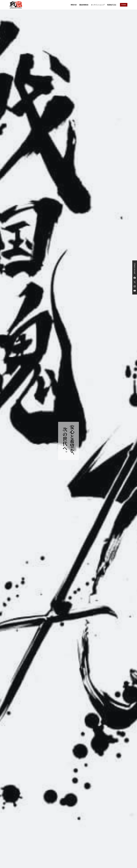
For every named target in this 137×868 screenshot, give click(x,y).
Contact (124, 5)
